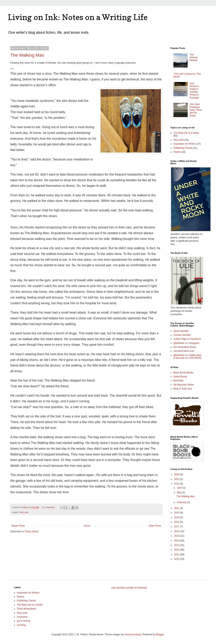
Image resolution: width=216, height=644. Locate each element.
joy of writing (23, 621)
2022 (177, 484)
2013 (177, 545)
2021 (177, 508)
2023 (177, 479)
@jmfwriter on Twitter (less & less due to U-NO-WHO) (187, 357)
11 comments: (49, 507)
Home (87, 526)
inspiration (22, 617)
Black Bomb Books (183, 373)
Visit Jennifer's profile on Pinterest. (129, 588)
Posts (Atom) (32, 531)
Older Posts (155, 526)
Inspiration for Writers (185, 144)
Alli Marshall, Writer (184, 385)
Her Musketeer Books (185, 347)
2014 (177, 541)
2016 (177, 531)
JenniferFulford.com (184, 351)
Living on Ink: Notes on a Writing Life (78, 17)
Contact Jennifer (182, 335)
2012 (177, 550)
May (180, 492)
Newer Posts (18, 526)
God (21, 512)
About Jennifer (181, 331)
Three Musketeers (26, 609)
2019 (177, 517)
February (182, 502)
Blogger (160, 634)
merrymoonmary (133, 634)
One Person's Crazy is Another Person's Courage (194, 91)
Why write (179, 140)
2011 (177, 554)
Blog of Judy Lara (183, 389)
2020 (177, 513)
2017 (177, 527)
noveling (21, 625)
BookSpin (178, 381)
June (180, 488)
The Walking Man (27, 55)
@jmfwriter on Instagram (186, 343)
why (26, 512)
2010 (177, 559)
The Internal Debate (194, 58)
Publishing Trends (183, 148)
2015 (177, 536)
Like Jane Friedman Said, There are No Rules (196, 110)
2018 (177, 522)
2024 (177, 474)
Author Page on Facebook (187, 339)
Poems (177, 152)
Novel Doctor (180, 377)
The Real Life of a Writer (186, 133)
